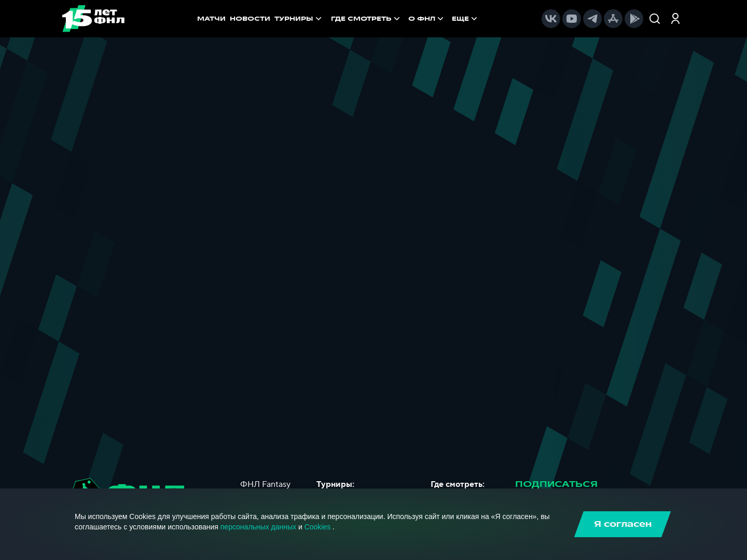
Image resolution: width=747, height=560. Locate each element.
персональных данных (258, 527)
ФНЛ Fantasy (265, 484)
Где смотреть (366, 19)
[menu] (405, 19)
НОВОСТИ (250, 19)
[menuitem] (366, 19)
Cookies (318, 527)
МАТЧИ (211, 19)
